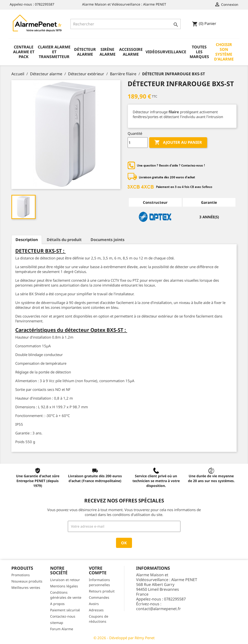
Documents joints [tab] (108, 240)
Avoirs (94, 604)
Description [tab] (27, 240)
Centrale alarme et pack (24, 52)
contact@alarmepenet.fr (159, 609)
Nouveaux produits (27, 581)
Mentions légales (64, 586)
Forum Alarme (62, 629)
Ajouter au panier (178, 143)
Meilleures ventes (26, 587)
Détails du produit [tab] (64, 240)
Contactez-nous (63, 616)
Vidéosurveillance (166, 52)
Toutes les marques (199, 52)
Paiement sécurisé (65, 610)
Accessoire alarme (131, 52)
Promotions (21, 575)
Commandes (99, 597)
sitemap (57, 623)
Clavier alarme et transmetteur (54, 52)
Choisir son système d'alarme (224, 52)
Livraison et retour (65, 580)
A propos (57, 604)
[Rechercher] (126, 24)
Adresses (96, 610)
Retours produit (102, 591)
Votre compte (98, 570)
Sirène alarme (108, 52)
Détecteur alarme (85, 52)
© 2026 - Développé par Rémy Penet (124, 638)
